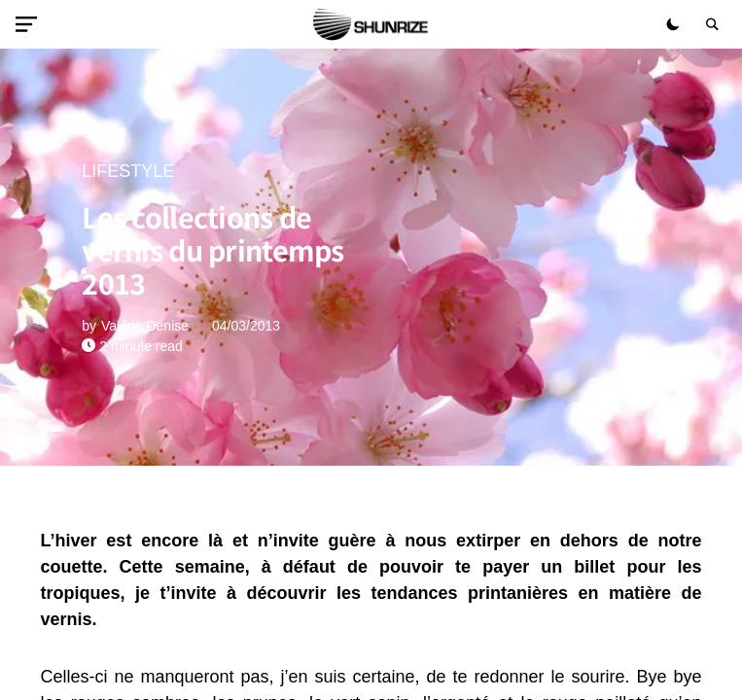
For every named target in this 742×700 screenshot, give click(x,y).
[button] (30, 24)
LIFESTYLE (128, 171)
